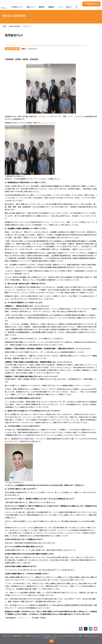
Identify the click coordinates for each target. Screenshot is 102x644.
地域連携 (18, 59)
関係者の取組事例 (15, 26)
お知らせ (69, 7)
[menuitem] (78, 7)
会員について (31, 7)
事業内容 (42, 7)
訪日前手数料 (34, 59)
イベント (60, 7)
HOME (4, 26)
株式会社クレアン (24, 618)
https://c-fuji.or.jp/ (49, 123)
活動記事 (51, 7)
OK (51, 641)
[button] (81, 629)
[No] (100, 639)
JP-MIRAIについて (17, 7)
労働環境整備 (9, 59)
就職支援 (25, 59)
